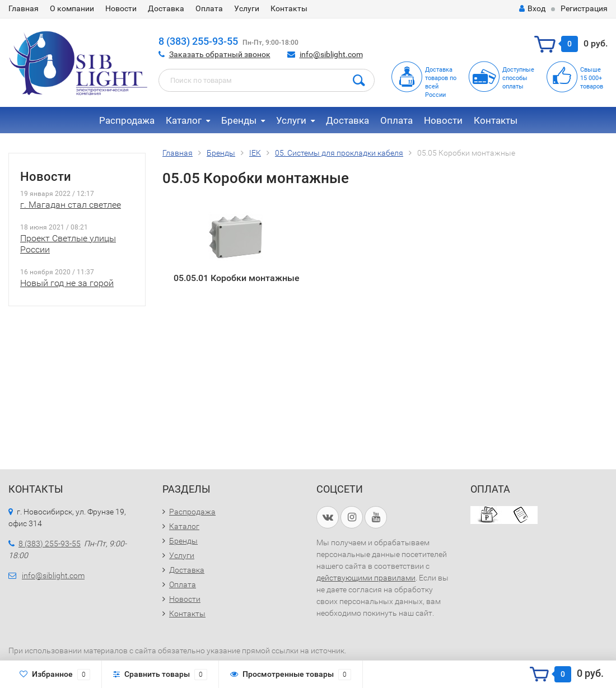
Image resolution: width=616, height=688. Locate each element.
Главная (24, 8)
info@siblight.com (331, 54)
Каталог (184, 120)
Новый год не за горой (67, 283)
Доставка (166, 8)
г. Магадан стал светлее (71, 205)
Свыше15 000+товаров (592, 78)
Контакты (289, 8)
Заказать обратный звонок (220, 54)
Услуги (247, 8)
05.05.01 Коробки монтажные (237, 278)
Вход (532, 8)
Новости (121, 8)
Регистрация (584, 8)
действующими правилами (366, 578)
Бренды (239, 120)
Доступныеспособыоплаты (518, 78)
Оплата (209, 8)
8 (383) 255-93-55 (198, 41)
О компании (72, 8)
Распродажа (127, 120)
